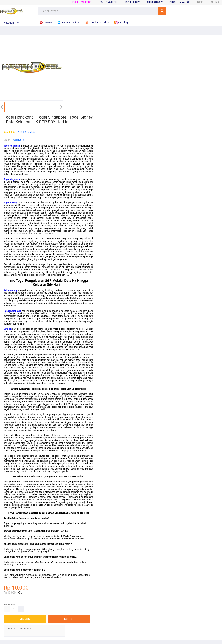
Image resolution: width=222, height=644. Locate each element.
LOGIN (200, 2)
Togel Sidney (132, 2)
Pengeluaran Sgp (180, 2)
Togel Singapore (108, 2)
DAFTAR (215, 2)
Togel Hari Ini (18, 140)
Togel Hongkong (81, 2)
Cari (162, 11)
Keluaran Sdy (155, 2)
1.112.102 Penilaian (26, 132)
